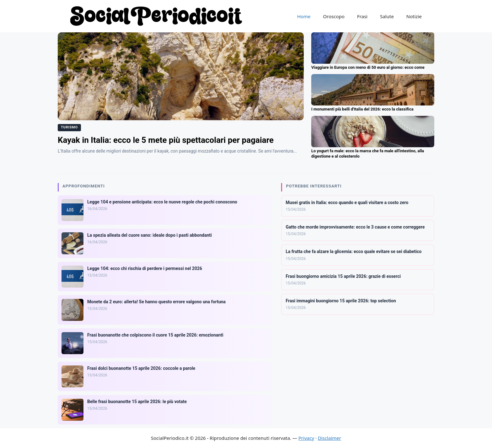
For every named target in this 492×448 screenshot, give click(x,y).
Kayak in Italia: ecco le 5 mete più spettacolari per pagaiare (166, 140)
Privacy (306, 438)
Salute (387, 16)
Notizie (414, 16)
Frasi (362, 16)
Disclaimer (329, 438)
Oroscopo (334, 16)
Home (304, 16)
